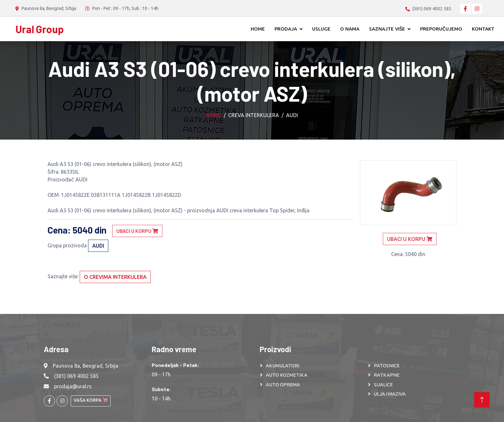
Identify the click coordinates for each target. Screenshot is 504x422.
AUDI (292, 115)
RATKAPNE (387, 375)
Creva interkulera (254, 115)
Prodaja (286, 29)
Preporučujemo (441, 29)
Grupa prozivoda (67, 245)
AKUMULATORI (283, 366)
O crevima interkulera (115, 277)
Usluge (321, 29)
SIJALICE (383, 385)
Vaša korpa (91, 400)
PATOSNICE (387, 366)
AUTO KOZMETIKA (287, 375)
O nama (350, 29)
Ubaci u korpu (137, 231)
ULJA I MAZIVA (390, 394)
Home (258, 29)
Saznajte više (387, 29)
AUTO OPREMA (283, 385)
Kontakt (483, 29)
